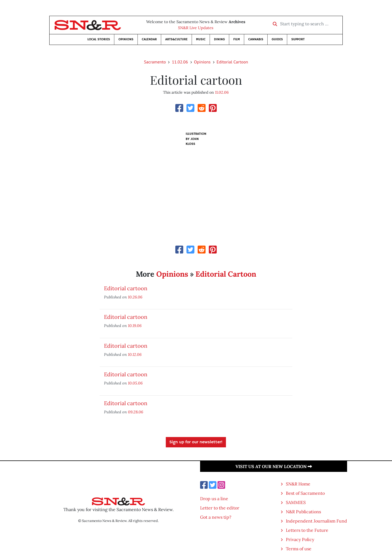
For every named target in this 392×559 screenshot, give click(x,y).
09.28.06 (136, 412)
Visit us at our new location (274, 466)
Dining (219, 39)
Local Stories (99, 39)
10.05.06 (135, 383)
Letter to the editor (220, 508)
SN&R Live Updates (196, 28)
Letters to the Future (307, 530)
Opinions (126, 39)
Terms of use (299, 549)
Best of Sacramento (305, 493)
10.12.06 (135, 354)
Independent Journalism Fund (316, 521)
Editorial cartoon (126, 288)
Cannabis (256, 39)
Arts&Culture (176, 39)
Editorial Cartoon (232, 62)
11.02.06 (180, 62)
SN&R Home (298, 484)
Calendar (149, 39)
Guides (277, 39)
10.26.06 (135, 297)
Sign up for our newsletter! (196, 442)
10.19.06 (135, 326)
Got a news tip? (216, 517)
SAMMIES (296, 502)
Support (298, 39)
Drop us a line (214, 499)
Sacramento (155, 62)
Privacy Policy (300, 539)
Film (237, 39)
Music (201, 39)
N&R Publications (303, 512)
